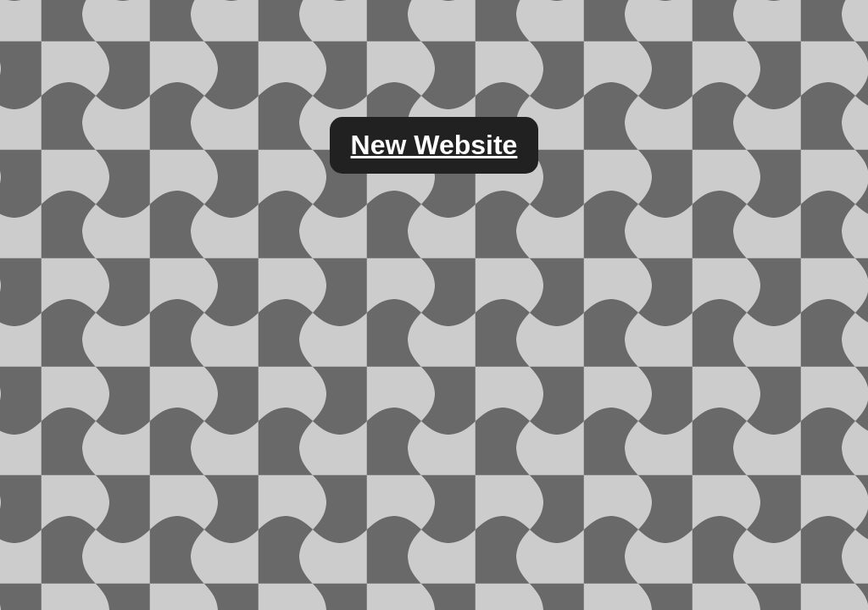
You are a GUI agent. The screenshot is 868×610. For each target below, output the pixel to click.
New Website (434, 145)
